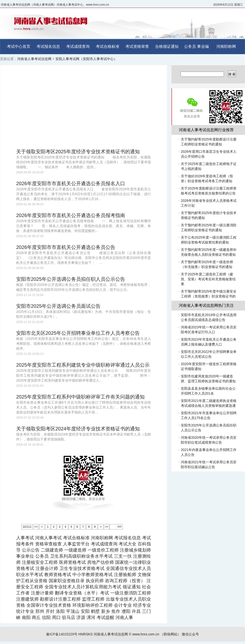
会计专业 (123, 605)
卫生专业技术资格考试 (82, 568)
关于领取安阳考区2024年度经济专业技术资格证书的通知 (78, 429)
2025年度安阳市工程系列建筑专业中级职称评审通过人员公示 (83, 365)
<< (36, 527)
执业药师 (95, 581)
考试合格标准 (108, 46)
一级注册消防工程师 (131, 593)
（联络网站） (171, 634)
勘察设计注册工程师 (61, 599)
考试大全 (127, 544)
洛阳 (60, 611)
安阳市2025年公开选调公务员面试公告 (58, 306)
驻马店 (69, 618)
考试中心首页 (19, 46)
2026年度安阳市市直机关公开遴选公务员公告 (66, 247)
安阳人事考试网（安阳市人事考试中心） (86, 59)
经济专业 (142, 605)
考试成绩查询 (78, 46)
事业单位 (25, 556)
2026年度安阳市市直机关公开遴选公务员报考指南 (71, 215)
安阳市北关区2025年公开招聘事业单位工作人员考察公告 (78, 333)
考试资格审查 (137, 46)
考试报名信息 (48, 46)
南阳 (26, 618)
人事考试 (25, 538)
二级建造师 (52, 550)
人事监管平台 (76, 544)
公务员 (190, 46)
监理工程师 (93, 599)
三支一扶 (123, 556)
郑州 (40, 611)
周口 (56, 618)
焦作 (116, 611)
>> (107, 527)
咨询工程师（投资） (125, 581)
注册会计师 (47, 568)
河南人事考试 (48, 538)
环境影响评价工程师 (92, 605)
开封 (50, 611)
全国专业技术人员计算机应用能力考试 (83, 587)
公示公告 (31, 550)
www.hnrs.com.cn (146, 634)
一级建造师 (75, 550)
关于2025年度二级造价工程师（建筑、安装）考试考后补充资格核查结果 (208, 279)
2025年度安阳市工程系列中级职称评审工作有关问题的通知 (80, 397)
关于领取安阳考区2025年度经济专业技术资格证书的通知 (78, 152)
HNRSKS (86, 634)
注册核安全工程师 (40, 562)
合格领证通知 (167, 46)
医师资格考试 (73, 562)
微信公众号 (190, 634)
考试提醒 (105, 618)
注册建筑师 (27, 599)
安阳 (85, 611)
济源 (81, 618)
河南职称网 (226, 46)
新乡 (106, 611)
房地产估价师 (100, 562)
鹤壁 (95, 611)
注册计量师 (42, 593)
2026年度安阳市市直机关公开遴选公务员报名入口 (71, 183)
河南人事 (124, 618)
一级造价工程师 (103, 550)
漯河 (91, 618)
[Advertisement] (84, 107)
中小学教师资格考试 (93, 575)
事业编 (203, 46)
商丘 (36, 618)
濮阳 (126, 611)
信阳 (46, 618)
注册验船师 (125, 575)
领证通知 (132, 587)
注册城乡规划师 (135, 550)
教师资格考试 (58, 575)
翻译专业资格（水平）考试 (82, 593)
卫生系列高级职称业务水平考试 (81, 556)
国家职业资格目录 (67, 581)
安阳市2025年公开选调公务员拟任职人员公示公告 (71, 279)
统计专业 (25, 611)
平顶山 (73, 611)
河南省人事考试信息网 (34, 59)
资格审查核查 (48, 544)
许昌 (136, 611)
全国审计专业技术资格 (49, 605)
